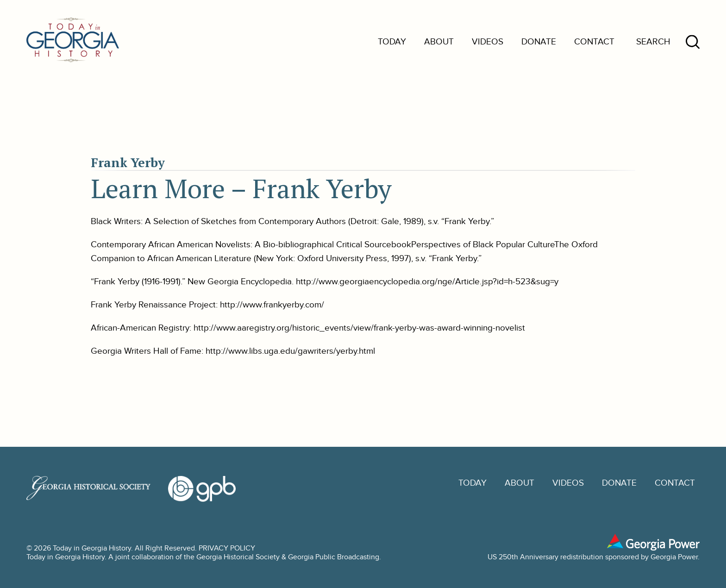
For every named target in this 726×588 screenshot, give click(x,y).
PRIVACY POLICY (227, 548)
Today (392, 42)
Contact (594, 42)
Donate (539, 42)
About (439, 42)
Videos (488, 42)
